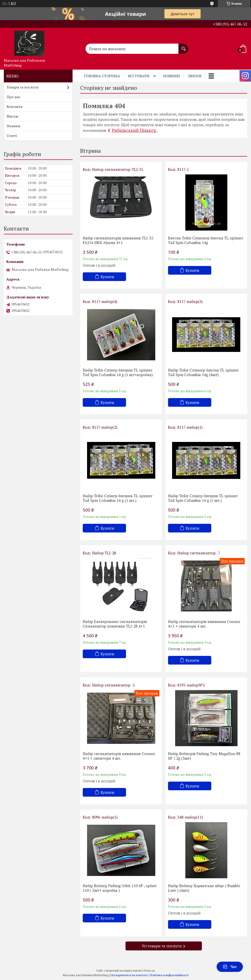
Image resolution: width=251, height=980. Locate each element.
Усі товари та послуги (162, 946)
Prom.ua (149, 970)
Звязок (195, 76)
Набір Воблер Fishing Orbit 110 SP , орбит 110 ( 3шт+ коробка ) (120, 888)
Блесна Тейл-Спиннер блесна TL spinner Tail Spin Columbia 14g (206, 240)
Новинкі (172, 76)
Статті (12, 136)
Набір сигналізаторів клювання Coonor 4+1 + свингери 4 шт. (204, 624)
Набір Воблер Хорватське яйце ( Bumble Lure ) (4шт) (204, 888)
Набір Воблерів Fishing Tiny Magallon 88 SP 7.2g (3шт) (204, 756)
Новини (13, 126)
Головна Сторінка (102, 76)
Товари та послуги (23, 87)
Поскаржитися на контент (129, 975)
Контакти (15, 106)
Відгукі (12, 116)
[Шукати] (184, 46)
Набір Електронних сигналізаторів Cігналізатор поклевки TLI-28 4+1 (115, 624)
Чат (230, 967)
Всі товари (139, 76)
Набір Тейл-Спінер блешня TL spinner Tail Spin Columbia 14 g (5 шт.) (118, 498)
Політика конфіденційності (169, 975)
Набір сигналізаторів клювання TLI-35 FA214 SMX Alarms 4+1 (118, 240)
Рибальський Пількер (134, 130)
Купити (107, 277)
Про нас (13, 97)
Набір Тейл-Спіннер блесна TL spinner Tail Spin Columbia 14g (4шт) (203, 372)
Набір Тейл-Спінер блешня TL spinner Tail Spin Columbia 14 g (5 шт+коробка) (118, 372)
